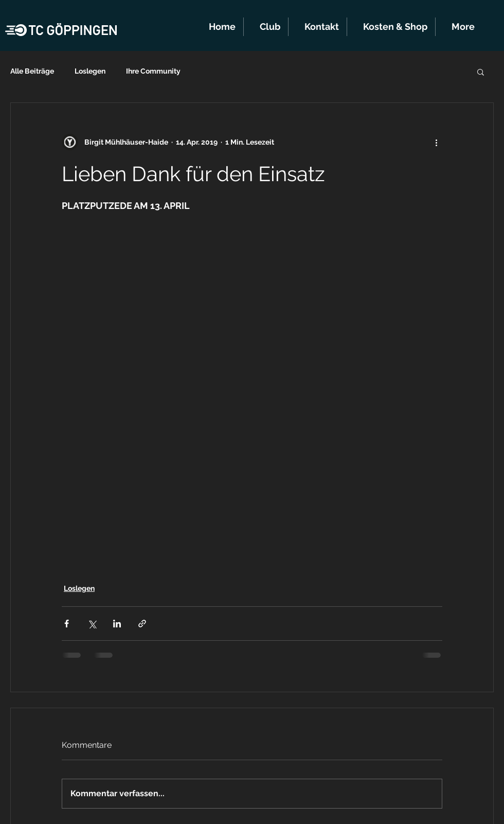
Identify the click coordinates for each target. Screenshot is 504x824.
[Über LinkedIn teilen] (117, 624)
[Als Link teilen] (142, 624)
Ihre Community (153, 71)
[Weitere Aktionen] (436, 142)
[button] (266, 27)
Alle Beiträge (32, 71)
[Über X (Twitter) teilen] (92, 624)
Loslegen (90, 71)
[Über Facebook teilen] (67, 624)
